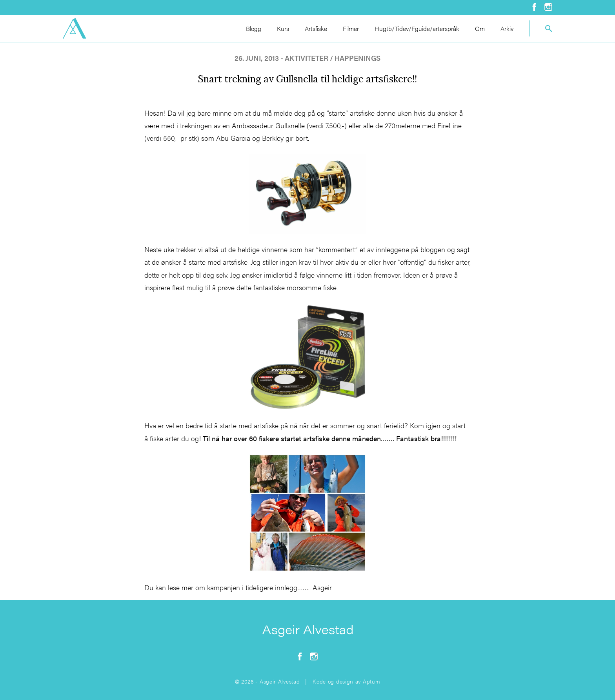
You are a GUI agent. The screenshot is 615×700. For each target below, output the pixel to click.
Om (480, 28)
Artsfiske (316, 28)
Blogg (254, 28)
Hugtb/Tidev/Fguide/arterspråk (417, 28)
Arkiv (507, 28)
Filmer (351, 28)
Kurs (283, 28)
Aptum (372, 681)
